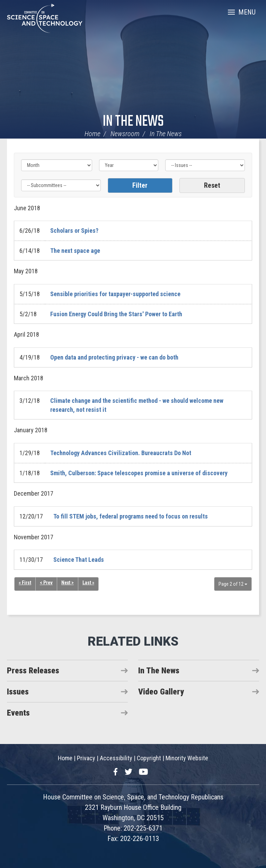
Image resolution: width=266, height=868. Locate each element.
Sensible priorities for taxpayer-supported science (115, 294)
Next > (68, 583)
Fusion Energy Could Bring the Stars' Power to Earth (116, 314)
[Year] (129, 165)
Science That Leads (79, 560)
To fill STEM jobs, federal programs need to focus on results (131, 516)
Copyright (149, 758)
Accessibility (116, 758)
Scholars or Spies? (74, 231)
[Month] (57, 165)
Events (18, 713)
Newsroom (125, 134)
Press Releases (33, 671)
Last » (89, 583)
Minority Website (187, 758)
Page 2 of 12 (233, 584)
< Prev (46, 583)
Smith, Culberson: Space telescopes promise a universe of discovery (139, 473)
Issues (18, 692)
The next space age (75, 251)
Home (92, 134)
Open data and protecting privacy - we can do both (114, 357)
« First (25, 583)
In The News (133, 122)
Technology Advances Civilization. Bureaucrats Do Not (121, 453)
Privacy (86, 758)
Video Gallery (161, 692)
